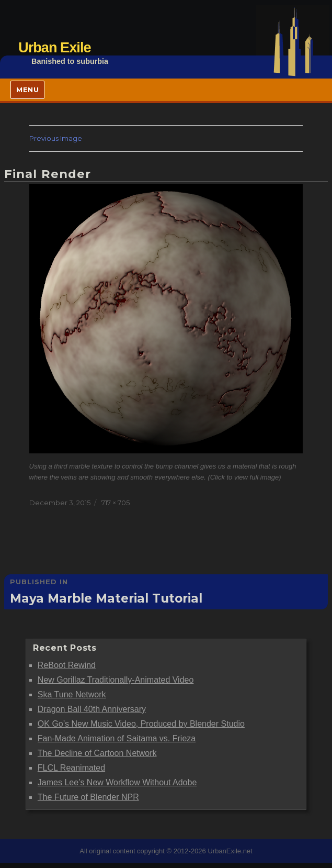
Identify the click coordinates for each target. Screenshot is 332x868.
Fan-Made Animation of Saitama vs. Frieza (117, 738)
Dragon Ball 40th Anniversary (92, 709)
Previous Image (56, 138)
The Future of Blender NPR (88, 797)
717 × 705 (116, 503)
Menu (27, 90)
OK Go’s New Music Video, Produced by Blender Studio (141, 724)
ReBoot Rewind (67, 665)
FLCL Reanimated (71, 768)
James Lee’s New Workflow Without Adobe (117, 782)
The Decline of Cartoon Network (97, 753)
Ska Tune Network (72, 694)
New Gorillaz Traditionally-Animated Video (116, 680)
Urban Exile (55, 47)
